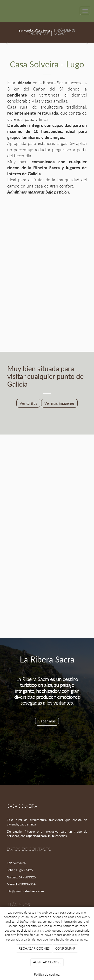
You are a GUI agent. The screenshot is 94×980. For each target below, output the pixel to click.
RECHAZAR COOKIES (34, 948)
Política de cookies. (47, 974)
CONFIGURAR (65, 948)
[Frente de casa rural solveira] (47, 240)
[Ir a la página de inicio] (2, 11)
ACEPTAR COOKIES (47, 962)
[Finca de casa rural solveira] (47, 539)
